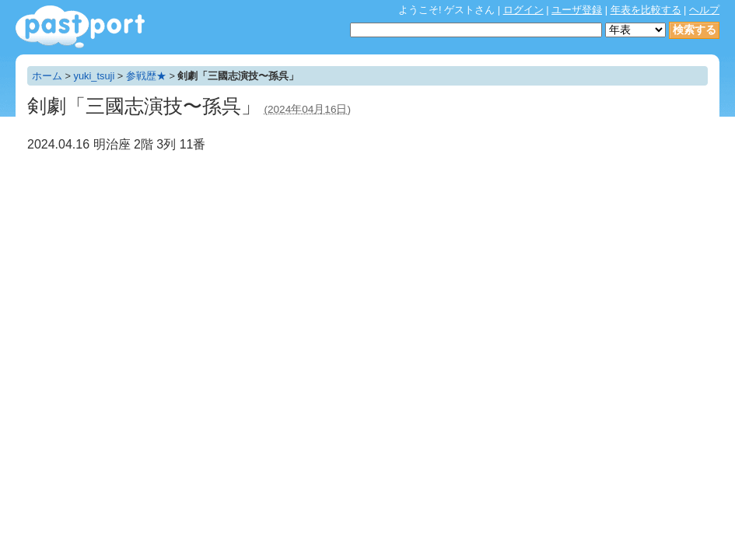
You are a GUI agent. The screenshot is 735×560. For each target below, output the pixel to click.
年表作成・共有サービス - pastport (80, 27)
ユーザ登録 (577, 10)
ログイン (523, 10)
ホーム (47, 76)
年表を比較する (646, 10)
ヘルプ (704, 10)
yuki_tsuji (94, 76)
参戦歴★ (146, 76)
